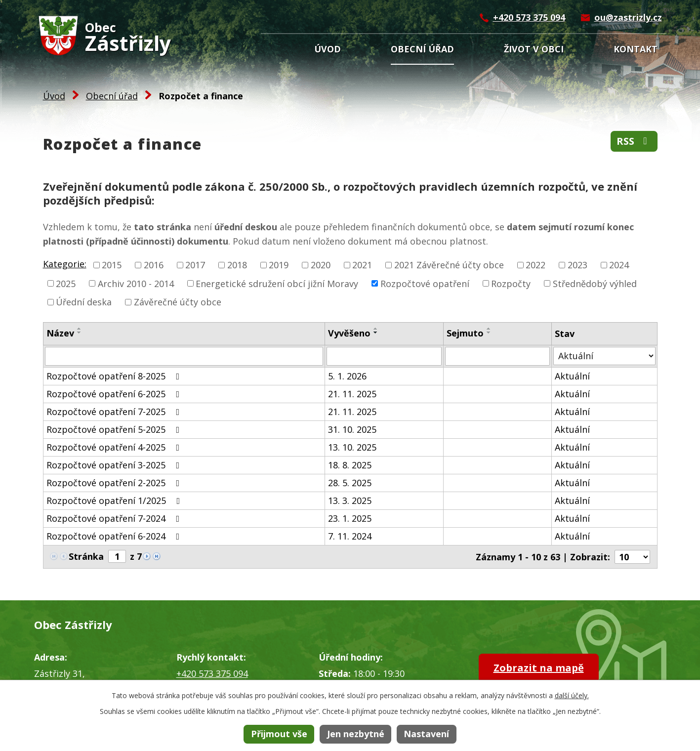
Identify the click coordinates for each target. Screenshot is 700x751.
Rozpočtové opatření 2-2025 (115, 483)
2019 (279, 265)
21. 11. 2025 (352, 394)
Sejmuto (465, 333)
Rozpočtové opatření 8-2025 (115, 376)
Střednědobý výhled (595, 283)
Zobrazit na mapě (539, 668)
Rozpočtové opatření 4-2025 (115, 447)
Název (60, 333)
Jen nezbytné (356, 734)
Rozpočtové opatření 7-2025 (115, 412)
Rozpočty (511, 283)
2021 (362, 265)
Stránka (86, 556)
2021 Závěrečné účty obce (449, 265)
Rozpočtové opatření (425, 283)
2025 (66, 283)
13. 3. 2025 (350, 501)
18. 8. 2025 (350, 465)
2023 (577, 265)
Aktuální (572, 376)
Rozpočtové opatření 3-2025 (115, 465)
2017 (195, 265)
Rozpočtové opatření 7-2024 (115, 518)
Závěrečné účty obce (178, 302)
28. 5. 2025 (350, 483)
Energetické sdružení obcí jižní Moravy (277, 283)
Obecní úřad (422, 49)
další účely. (572, 695)
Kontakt (636, 49)
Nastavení (426, 734)
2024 (619, 265)
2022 (535, 265)
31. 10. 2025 (352, 429)
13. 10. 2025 (352, 447)
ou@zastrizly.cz (628, 17)
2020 (321, 265)
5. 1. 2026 (347, 376)
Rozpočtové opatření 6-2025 (115, 394)
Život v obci (534, 49)
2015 (112, 265)
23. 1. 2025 (350, 518)
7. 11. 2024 (350, 536)
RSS (634, 141)
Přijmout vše (279, 734)
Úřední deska (84, 302)
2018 (237, 265)
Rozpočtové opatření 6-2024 (115, 536)
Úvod (328, 49)
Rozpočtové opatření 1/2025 (115, 501)
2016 (154, 265)
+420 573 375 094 (529, 17)
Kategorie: (65, 264)
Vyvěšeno (349, 333)
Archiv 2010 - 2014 (136, 283)
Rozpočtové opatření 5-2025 (115, 429)
